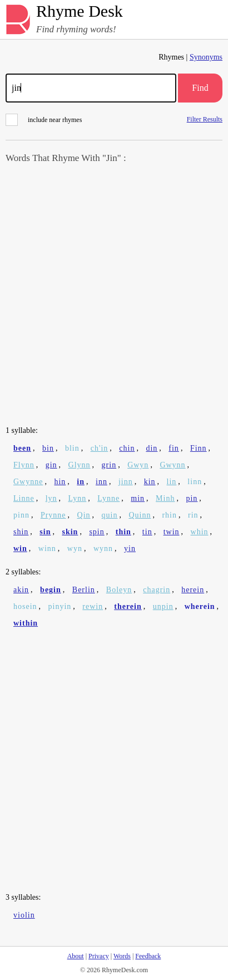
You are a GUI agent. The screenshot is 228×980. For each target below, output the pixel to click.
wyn (75, 548)
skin (70, 532)
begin (51, 590)
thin (123, 532)
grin (109, 465)
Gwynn (172, 465)
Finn (199, 448)
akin (21, 590)
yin (130, 548)
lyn (51, 498)
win (20, 548)
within (26, 623)
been (22, 448)
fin (174, 448)
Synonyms (206, 57)
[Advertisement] (114, 296)
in (81, 482)
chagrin (157, 590)
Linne (24, 498)
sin (45, 532)
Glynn (80, 465)
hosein (25, 606)
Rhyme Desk (80, 11)
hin (60, 482)
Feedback (148, 956)
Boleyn (119, 590)
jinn (126, 482)
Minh (165, 498)
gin (51, 465)
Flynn (24, 465)
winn (47, 548)
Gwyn (138, 465)
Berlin (84, 590)
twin (172, 532)
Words (122, 956)
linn (195, 482)
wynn (103, 548)
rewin (93, 606)
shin (21, 532)
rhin (169, 515)
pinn (21, 515)
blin (72, 448)
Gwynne (28, 482)
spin (96, 532)
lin (172, 482)
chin (127, 448)
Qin (84, 515)
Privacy (99, 956)
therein (128, 606)
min (138, 498)
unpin (163, 606)
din (152, 448)
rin (193, 515)
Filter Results (205, 119)
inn (101, 482)
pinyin (60, 606)
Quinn (140, 515)
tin (147, 532)
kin (150, 482)
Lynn (78, 498)
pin (192, 498)
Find (200, 88)
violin (24, 915)
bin (48, 448)
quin (110, 515)
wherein (200, 606)
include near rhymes (44, 120)
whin (200, 532)
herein (193, 590)
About (76, 956)
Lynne (108, 498)
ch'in (100, 448)
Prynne (53, 515)
